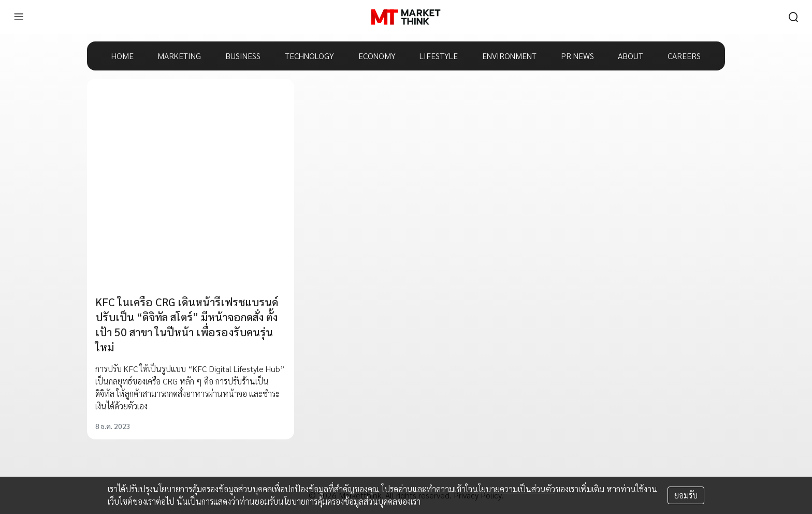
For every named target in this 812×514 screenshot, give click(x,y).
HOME (122, 56)
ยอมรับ (686, 495)
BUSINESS (243, 56)
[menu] (19, 17)
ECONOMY (377, 56)
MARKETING (179, 56)
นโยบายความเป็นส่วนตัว (514, 489)
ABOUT (630, 56)
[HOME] (406, 17)
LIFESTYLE (439, 56)
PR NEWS (577, 56)
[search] (793, 17)
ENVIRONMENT (509, 56)
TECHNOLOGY (309, 56)
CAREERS (684, 56)
